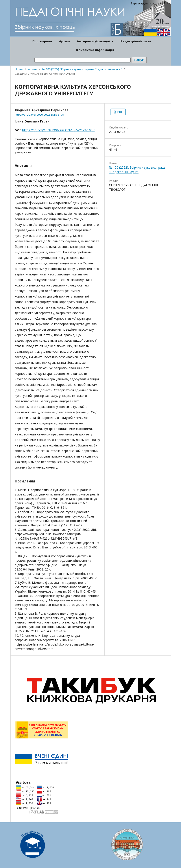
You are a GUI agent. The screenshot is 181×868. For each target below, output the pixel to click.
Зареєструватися (143, 3)
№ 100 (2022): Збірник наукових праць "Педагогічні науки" (82, 69)
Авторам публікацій (94, 41)
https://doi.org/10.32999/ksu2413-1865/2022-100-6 (59, 130)
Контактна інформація (95, 50)
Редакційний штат (136, 41)
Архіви (64, 41)
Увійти (164, 3)
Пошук (139, 60)
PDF (120, 112)
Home (19, 69)
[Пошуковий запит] (82, 60)
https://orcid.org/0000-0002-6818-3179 (39, 115)
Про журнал (42, 41)
